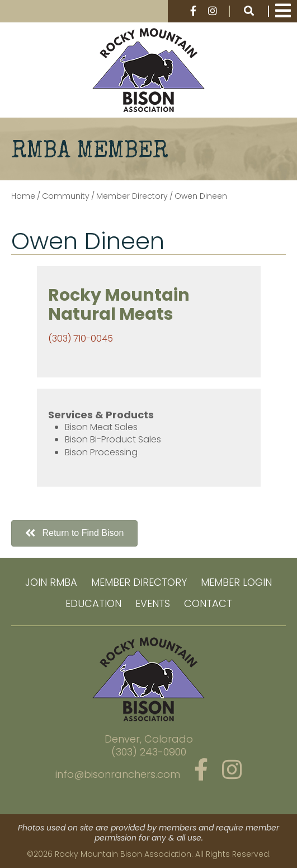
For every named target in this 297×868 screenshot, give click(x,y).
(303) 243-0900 (149, 752)
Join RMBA (51, 582)
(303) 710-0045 (81, 339)
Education (93, 603)
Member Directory (139, 582)
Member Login (236, 582)
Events (153, 603)
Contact (208, 603)
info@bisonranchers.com (118, 774)
